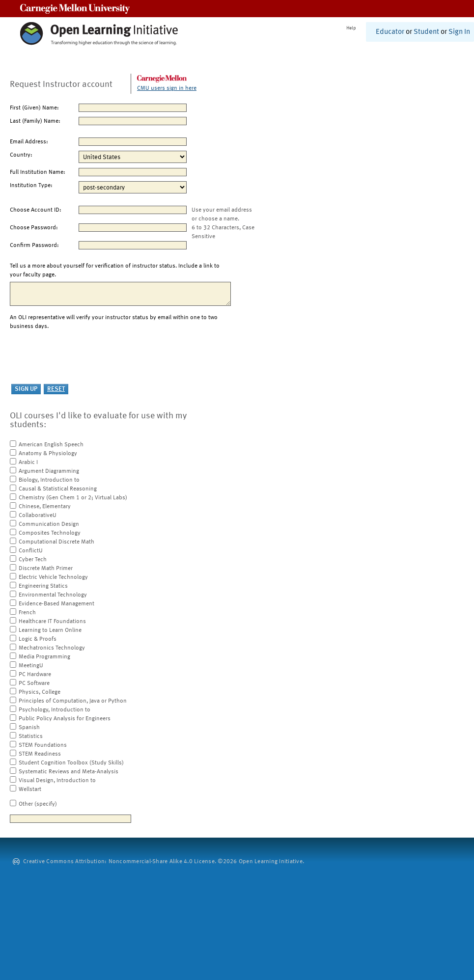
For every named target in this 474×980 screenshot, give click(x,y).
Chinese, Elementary (45, 507)
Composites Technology (50, 533)
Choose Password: (34, 228)
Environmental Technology (53, 595)
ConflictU (31, 551)
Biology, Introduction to (49, 480)
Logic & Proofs (38, 639)
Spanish (29, 728)
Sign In (459, 32)
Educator (390, 32)
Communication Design (49, 524)
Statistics (31, 736)
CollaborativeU (38, 516)
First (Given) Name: (34, 108)
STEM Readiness (40, 754)
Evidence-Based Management (56, 604)
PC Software (34, 683)
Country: (21, 155)
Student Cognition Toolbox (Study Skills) (71, 763)
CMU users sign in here (167, 88)
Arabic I (28, 463)
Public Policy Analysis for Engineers (65, 719)
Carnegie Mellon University (75, 9)
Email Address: (29, 142)
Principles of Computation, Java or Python (73, 701)
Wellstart (30, 789)
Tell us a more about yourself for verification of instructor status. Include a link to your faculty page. (115, 271)
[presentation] (84, 357)
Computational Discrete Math (56, 542)
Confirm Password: (34, 245)
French (27, 613)
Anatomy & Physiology (48, 454)
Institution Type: (31, 186)
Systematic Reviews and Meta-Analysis (69, 772)
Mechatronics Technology (52, 648)
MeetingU (31, 666)
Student (426, 32)
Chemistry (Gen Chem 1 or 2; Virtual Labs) (73, 498)
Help (351, 28)
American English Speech (51, 445)
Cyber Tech (33, 560)
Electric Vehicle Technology (53, 577)
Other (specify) (38, 804)
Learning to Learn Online (50, 630)
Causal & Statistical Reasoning (58, 489)
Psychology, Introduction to (55, 710)
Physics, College (40, 692)
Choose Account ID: (36, 210)
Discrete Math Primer (46, 569)
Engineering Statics (43, 586)
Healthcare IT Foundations (52, 622)
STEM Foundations (43, 745)
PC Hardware (35, 675)
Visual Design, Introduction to (57, 781)
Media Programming (44, 657)
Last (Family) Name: (35, 121)
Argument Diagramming (49, 471)
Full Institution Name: (38, 172)
